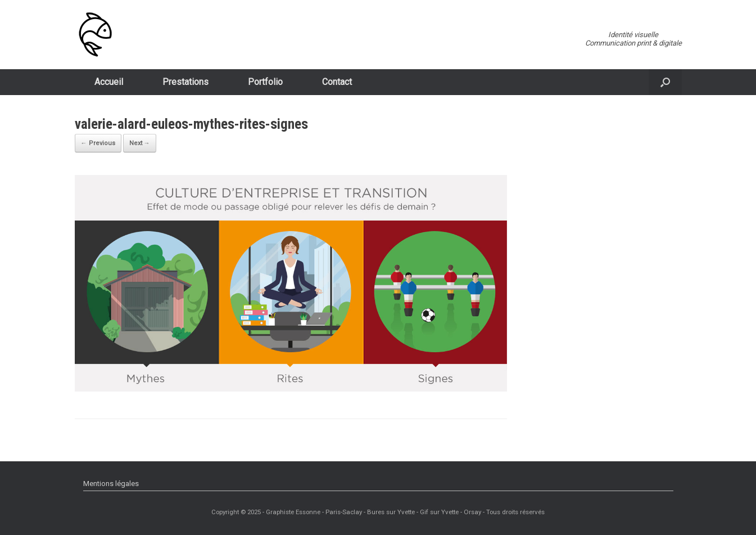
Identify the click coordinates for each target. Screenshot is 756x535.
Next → (140, 143)
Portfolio (265, 82)
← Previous (98, 143)
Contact (337, 82)
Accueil (109, 82)
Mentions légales (111, 484)
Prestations (185, 82)
